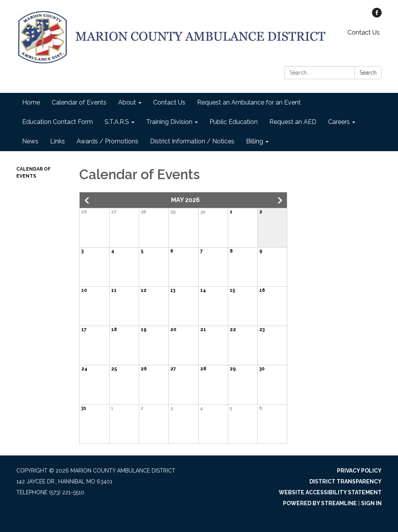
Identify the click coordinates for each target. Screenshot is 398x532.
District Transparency (346, 481)
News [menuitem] (30, 141)
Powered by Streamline (320, 503)
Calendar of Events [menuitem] (79, 102)
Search (368, 73)
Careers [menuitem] (339, 122)
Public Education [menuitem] (234, 122)
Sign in (371, 503)
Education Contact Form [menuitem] (58, 122)
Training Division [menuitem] (169, 122)
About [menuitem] (127, 102)
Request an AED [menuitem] (293, 122)
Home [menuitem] (31, 102)
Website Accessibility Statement (330, 492)
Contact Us (364, 32)
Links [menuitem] (58, 141)
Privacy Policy (359, 471)
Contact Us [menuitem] (169, 102)
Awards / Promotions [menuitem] (107, 141)
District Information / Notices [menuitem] (192, 141)
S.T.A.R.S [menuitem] (117, 122)
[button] (87, 201)
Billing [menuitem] (255, 141)
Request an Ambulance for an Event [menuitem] (249, 102)
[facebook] (377, 15)
